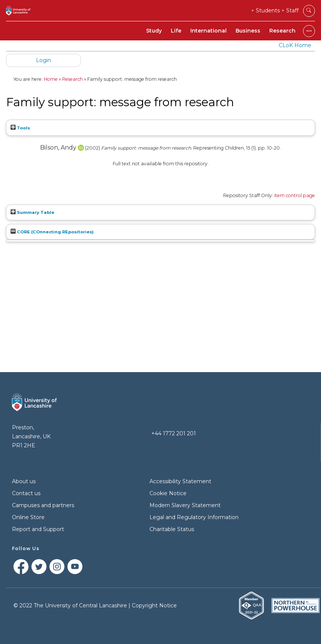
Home (51, 79)
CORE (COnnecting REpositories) (52, 232)
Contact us (26, 493)
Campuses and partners (43, 505)
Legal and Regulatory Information (194, 517)
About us (24, 481)
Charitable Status (172, 529)
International (208, 31)
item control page (295, 195)
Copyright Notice (154, 605)
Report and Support (38, 529)
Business (248, 31)
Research (282, 31)
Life (176, 31)
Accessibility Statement (180, 481)
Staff (292, 10)
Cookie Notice (168, 493)
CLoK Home (295, 45)
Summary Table (32, 212)
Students (268, 10)
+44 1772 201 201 (174, 433)
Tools (20, 128)
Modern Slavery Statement (185, 505)
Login (43, 60)
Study (154, 31)
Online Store (28, 517)
